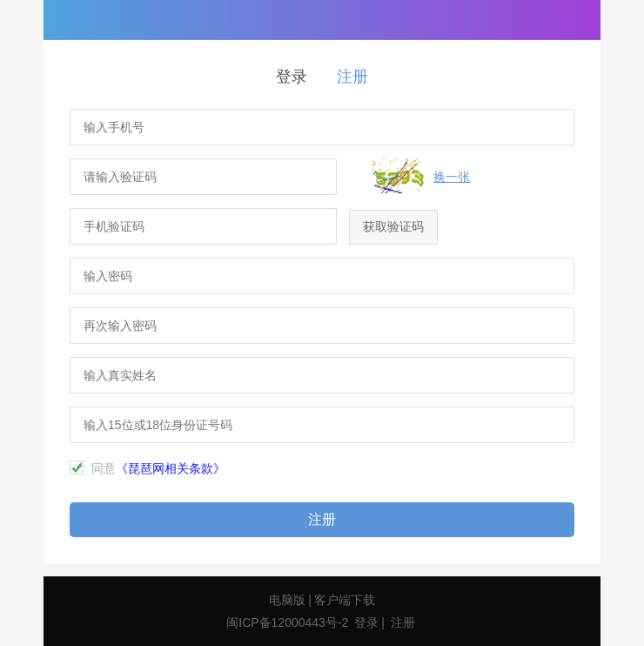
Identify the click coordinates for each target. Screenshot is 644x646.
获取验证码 (393, 226)
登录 (292, 77)
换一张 (452, 177)
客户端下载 (345, 600)
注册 (352, 77)
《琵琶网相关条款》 (171, 468)
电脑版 (287, 600)
